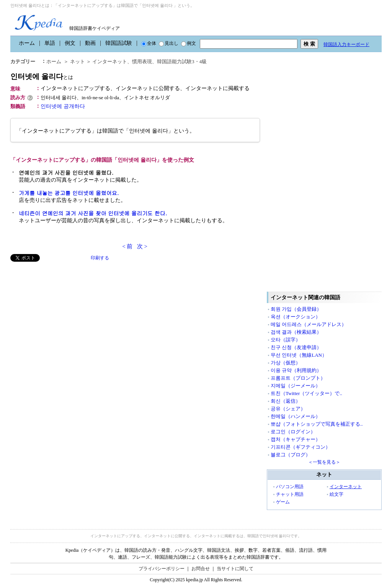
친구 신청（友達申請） (296, 347)
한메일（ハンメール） (296, 416)
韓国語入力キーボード (346, 44)
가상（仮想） (286, 363)
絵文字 (336, 494)
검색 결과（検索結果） (296, 332)
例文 (70, 43)
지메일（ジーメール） (296, 386)
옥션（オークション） (296, 317)
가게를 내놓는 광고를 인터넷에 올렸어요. (69, 193)
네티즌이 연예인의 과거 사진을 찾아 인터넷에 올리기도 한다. (93, 213)
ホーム (27, 43)
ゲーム (283, 502)
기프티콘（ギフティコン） (301, 447)
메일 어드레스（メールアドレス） (309, 324)
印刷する (100, 258)
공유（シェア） (288, 409)
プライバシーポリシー (162, 569)
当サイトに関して (235, 569)
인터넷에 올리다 (42, 76)
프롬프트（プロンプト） (298, 378)
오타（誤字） (286, 340)
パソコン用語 (290, 487)
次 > (142, 246)
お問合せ (201, 569)
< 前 (127, 246)
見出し (169, 43)
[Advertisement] (68, 315)
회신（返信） (286, 401)
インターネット (110, 61)
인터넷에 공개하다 (63, 106)
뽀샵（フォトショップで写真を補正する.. (317, 424)
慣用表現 (142, 61)
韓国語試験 (119, 43)
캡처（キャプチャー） (296, 439)
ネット (78, 61)
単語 (50, 43)
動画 (90, 43)
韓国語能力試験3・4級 (182, 61)
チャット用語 (290, 494)
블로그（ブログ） (291, 455)
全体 (149, 43)
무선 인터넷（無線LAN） (299, 355)
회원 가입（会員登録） (296, 309)
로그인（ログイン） (293, 432)
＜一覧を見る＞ (324, 462)
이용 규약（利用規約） (296, 370)
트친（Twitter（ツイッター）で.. (306, 393)
